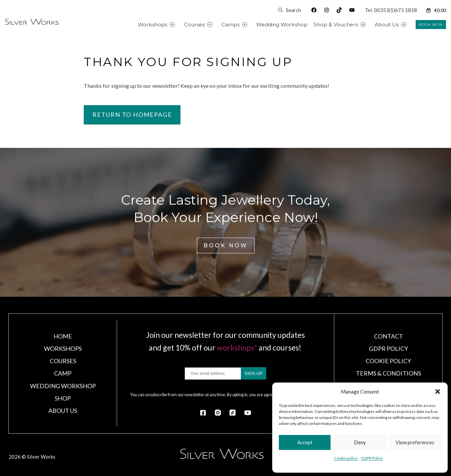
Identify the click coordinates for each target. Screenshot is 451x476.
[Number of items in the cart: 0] (435, 10)
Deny (360, 442)
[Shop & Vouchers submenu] (371, 25)
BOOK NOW (431, 25)
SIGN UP (253, 373)
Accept (305, 442)
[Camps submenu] (252, 25)
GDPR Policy (372, 458)
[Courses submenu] (217, 25)
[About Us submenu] (411, 25)
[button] (438, 392)
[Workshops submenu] (180, 25)
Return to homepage (132, 114)
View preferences (415, 442)
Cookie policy (346, 458)
